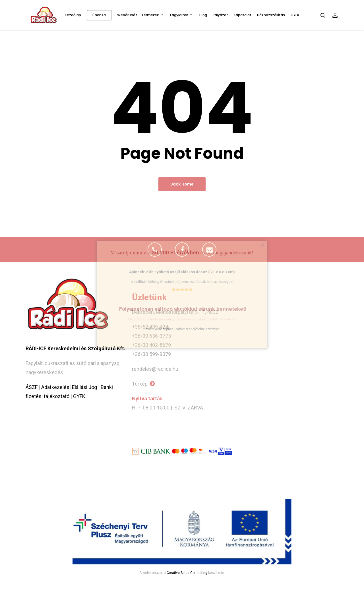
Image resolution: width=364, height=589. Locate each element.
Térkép (143, 384)
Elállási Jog (84, 387)
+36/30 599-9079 (151, 354)
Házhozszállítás (271, 15)
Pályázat (220, 15)
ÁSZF (32, 387)
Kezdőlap (73, 15)
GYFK (295, 15)
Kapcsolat (243, 15)
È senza (99, 15)
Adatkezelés (55, 387)
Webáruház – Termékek (140, 15)
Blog (203, 15)
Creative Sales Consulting (187, 573)
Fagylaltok (181, 15)
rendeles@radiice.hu (155, 369)
